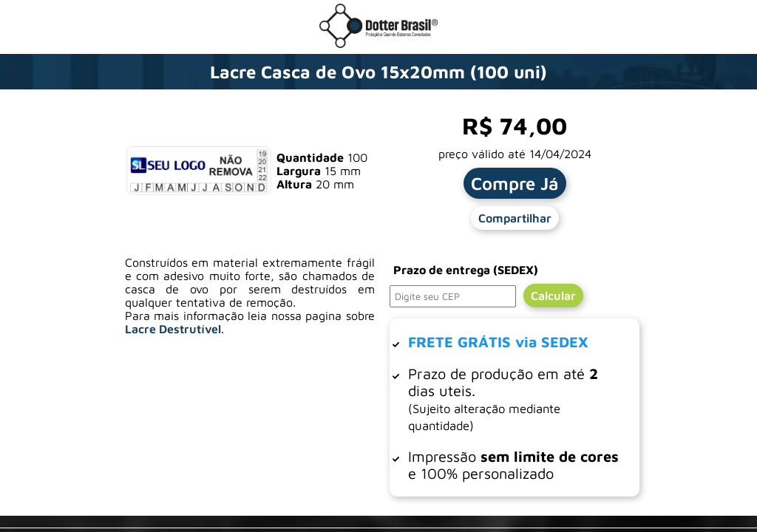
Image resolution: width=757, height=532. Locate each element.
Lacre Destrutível (173, 329)
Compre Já (515, 183)
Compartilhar (515, 218)
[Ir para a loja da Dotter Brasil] (378, 44)
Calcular (553, 296)
